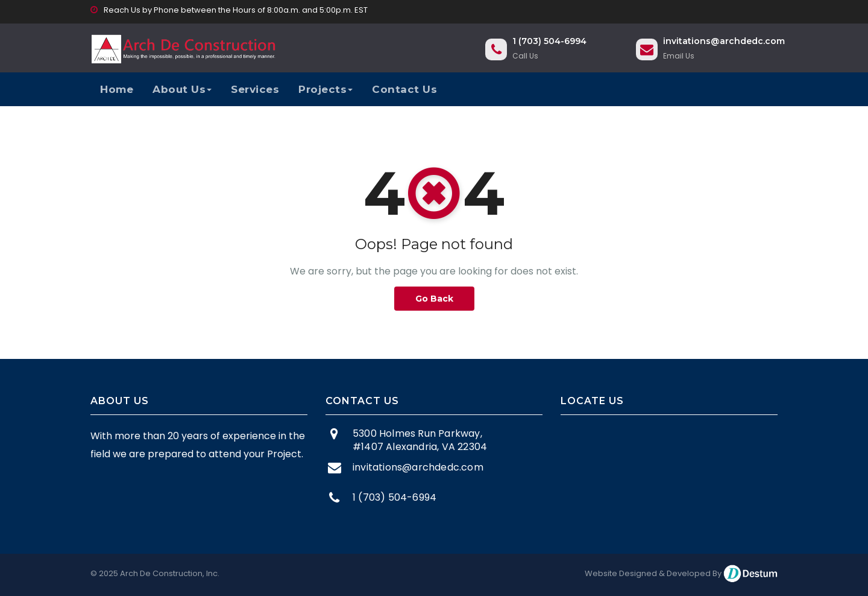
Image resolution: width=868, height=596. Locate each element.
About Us (182, 89)
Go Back (434, 299)
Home (117, 89)
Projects (325, 89)
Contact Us (404, 89)
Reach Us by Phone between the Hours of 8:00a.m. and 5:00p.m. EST (229, 10)
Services (255, 89)
